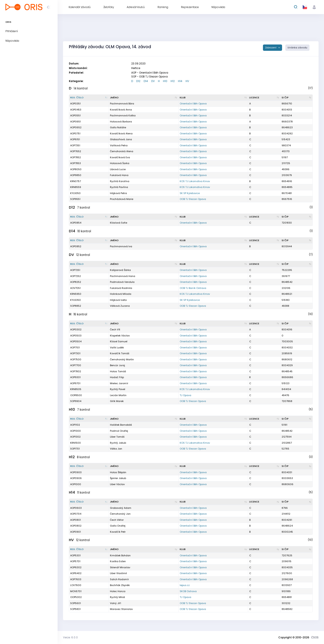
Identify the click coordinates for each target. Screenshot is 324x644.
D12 (138, 81)
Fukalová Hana (119, 175)
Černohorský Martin (122, 359)
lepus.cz (185, 585)
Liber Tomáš (117, 437)
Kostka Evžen (118, 561)
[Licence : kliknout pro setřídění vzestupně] (264, 98)
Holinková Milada (121, 294)
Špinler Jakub (118, 478)
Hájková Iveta (118, 300)
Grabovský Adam (121, 508)
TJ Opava (185, 395)
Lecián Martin (118, 395)
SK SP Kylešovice (190, 193)
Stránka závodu (297, 48)
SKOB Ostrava (188, 591)
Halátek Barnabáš (121, 425)
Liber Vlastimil (118, 573)
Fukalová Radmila (121, 288)
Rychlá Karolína (120, 181)
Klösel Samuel (119, 341)
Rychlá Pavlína (119, 187)
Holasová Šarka (120, 163)
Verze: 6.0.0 (70, 637)
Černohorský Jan (120, 514)
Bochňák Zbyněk (120, 585)
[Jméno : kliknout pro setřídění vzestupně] (144, 98)
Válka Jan (116, 449)
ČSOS (315, 637)
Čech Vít (115, 329)
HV (187, 81)
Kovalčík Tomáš (120, 353)
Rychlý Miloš (117, 597)
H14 (180, 81)
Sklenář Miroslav (120, 567)
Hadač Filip (117, 377)
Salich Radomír (119, 579)
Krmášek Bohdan (120, 555)
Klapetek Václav (120, 336)
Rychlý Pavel (118, 389)
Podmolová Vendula (122, 282)
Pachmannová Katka (123, 115)
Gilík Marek (117, 401)
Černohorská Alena (122, 151)
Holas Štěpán (118, 472)
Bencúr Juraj (117, 365)
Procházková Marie (122, 199)
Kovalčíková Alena (121, 133)
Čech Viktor (117, 520)
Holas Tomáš (118, 371)
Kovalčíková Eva (120, 157)
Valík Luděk (117, 348)
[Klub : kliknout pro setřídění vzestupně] (214, 98)
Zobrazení (271, 48)
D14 (146, 81)
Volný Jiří (115, 603)
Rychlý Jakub (118, 443)
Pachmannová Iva (121, 246)
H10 (165, 81)
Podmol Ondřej (119, 431)
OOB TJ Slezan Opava (193, 199)
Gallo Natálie (118, 127)
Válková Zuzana (120, 306)
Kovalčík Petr (118, 532)
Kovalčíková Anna (121, 110)
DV (153, 81)
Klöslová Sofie (119, 223)
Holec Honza (118, 591)
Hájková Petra (118, 193)
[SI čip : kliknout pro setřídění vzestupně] (297, 98)
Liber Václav (117, 484)
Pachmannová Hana (123, 276)
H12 (173, 81)
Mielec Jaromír (119, 383)
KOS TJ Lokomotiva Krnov (195, 181)
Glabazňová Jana (121, 139)
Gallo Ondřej (118, 526)
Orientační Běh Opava (193, 104)
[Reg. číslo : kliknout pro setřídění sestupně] (89, 98)
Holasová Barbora (121, 122)
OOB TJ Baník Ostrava (193, 288)
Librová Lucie (118, 169)
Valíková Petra (119, 145)
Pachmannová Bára (122, 104)
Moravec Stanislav (121, 609)
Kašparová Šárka (120, 270)
